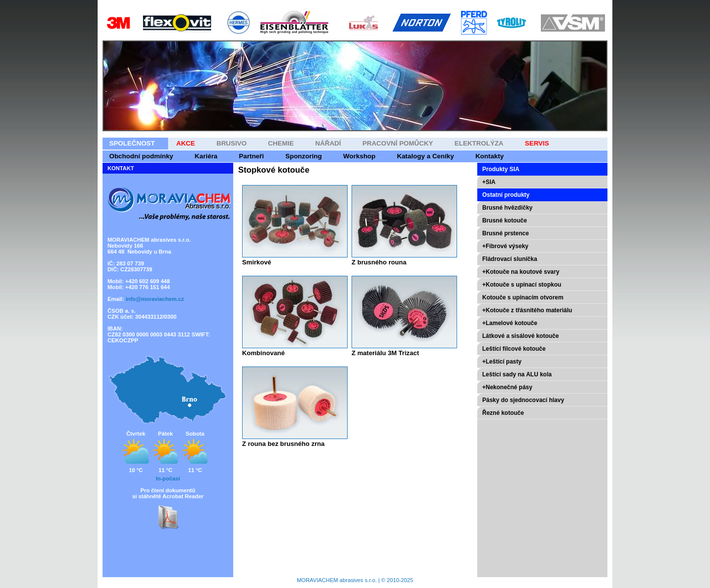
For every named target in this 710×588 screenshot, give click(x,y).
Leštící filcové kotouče (514, 349)
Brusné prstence (506, 233)
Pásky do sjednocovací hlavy (523, 400)
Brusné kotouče (505, 220)
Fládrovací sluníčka (510, 259)
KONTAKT (121, 168)
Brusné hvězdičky (507, 208)
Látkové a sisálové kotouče (520, 336)
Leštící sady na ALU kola (517, 374)
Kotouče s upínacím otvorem (523, 297)
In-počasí (168, 478)
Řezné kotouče (503, 413)
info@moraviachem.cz (155, 299)
